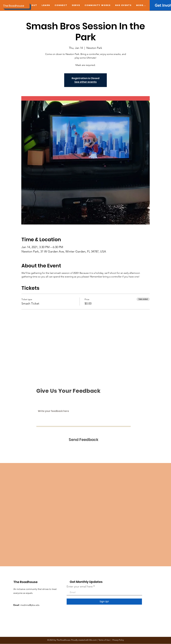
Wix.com (93, 640)
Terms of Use (104, 640)
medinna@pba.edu (30, 605)
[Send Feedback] (84, 440)
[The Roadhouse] (16, 6)
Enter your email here (80, 587)
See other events (85, 82)
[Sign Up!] (104, 602)
